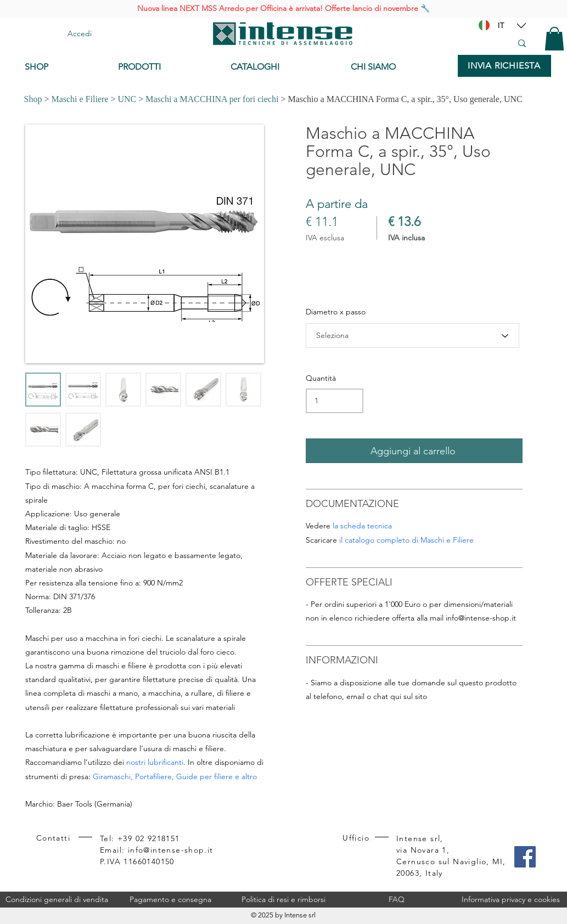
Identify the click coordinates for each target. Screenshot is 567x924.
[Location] (521, 25)
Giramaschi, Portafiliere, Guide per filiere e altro (175, 776)
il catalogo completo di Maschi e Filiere (406, 540)
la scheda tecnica (362, 526)
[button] (554, 39)
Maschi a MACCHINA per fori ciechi (212, 99)
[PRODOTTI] (166, 67)
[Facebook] (525, 857)
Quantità (321, 378)
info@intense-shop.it (481, 618)
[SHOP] (63, 67)
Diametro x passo (336, 312)
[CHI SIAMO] (399, 67)
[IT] (501, 25)
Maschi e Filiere (80, 99)
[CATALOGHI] (282, 67)
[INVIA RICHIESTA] (504, 66)
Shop (33, 99)
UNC (127, 99)
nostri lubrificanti (155, 762)
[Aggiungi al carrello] (414, 451)
